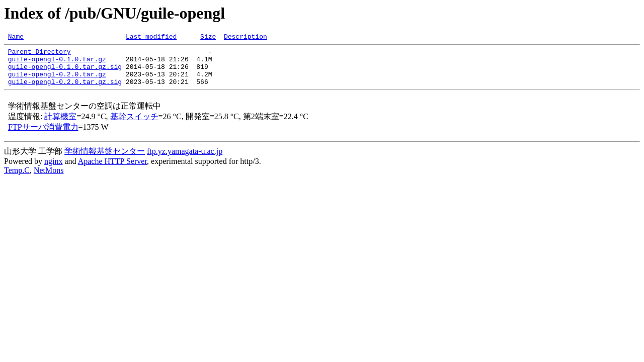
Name (16, 38)
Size (208, 38)
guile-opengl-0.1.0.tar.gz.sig (65, 72)
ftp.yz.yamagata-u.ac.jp (185, 160)
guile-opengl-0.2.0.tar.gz (57, 81)
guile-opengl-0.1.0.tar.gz (57, 63)
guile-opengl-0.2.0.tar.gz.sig (65, 90)
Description (246, 38)
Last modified (151, 38)
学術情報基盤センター (105, 160)
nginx (53, 170)
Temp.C (17, 179)
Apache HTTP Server (112, 170)
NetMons (49, 179)
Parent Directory (39, 54)
